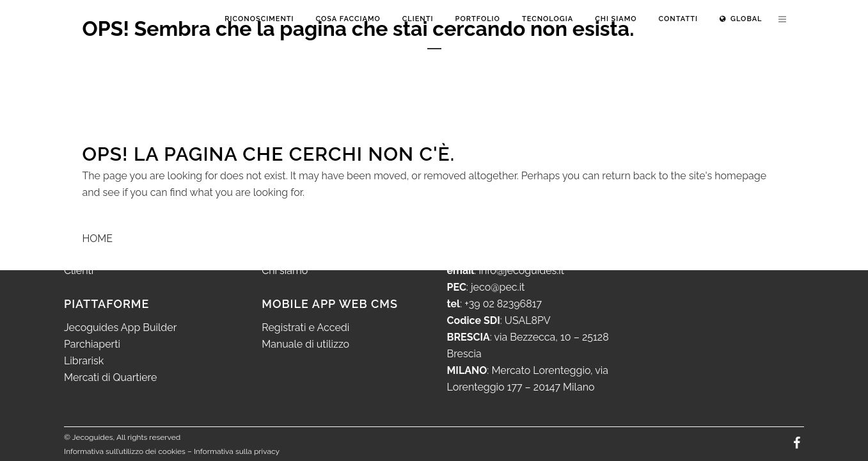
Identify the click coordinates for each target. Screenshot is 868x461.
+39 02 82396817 (503, 304)
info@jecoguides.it (521, 271)
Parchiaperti (92, 344)
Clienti (79, 271)
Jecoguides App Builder (120, 328)
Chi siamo (285, 271)
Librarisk (84, 361)
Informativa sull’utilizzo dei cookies (125, 451)
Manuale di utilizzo (305, 344)
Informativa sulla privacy (237, 451)
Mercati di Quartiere (110, 377)
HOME (98, 239)
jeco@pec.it (498, 287)
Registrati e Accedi (305, 328)
